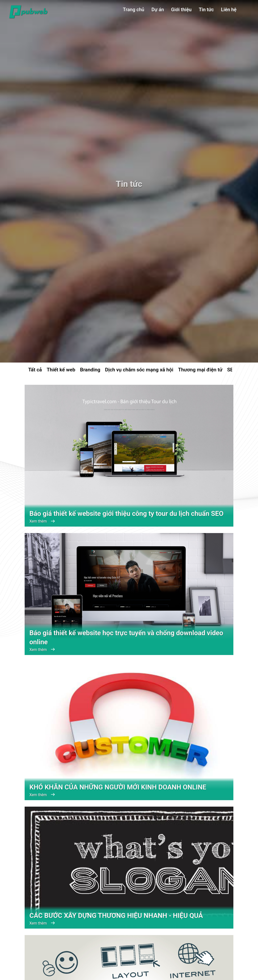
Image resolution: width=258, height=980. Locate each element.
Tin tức (206, 10)
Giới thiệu (181, 10)
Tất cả (35, 370)
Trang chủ (134, 10)
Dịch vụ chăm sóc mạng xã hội (139, 370)
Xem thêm (42, 521)
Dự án (158, 10)
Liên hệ (229, 10)
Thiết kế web (61, 370)
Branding (90, 370)
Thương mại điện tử (200, 370)
